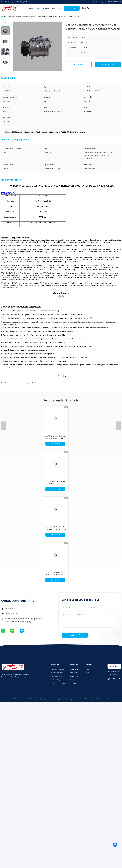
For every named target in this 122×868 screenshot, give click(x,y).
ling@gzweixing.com (12, 614)
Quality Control (74, 676)
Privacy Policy (18, 699)
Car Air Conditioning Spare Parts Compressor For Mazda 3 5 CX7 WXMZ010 (55, 529)
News (87, 673)
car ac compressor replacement (55, 383)
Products (38, 8)
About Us (47, 8)
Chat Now (72, 8)
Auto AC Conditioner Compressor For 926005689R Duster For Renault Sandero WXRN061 (55, 438)
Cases (87, 669)
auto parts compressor (36, 383)
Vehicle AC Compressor (22, 17)
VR (60, 8)
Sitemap (72, 680)
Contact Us (73, 684)
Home (31, 8)
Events (55, 8)
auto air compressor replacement (16, 383)
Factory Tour (73, 673)
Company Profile (74, 669)
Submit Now (75, 635)
